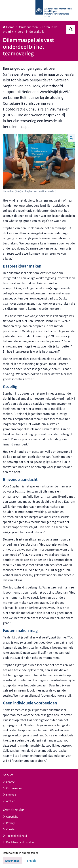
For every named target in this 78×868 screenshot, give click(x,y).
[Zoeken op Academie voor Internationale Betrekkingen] (71, 29)
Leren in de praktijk (31, 32)
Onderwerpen (28, 27)
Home (9, 27)
